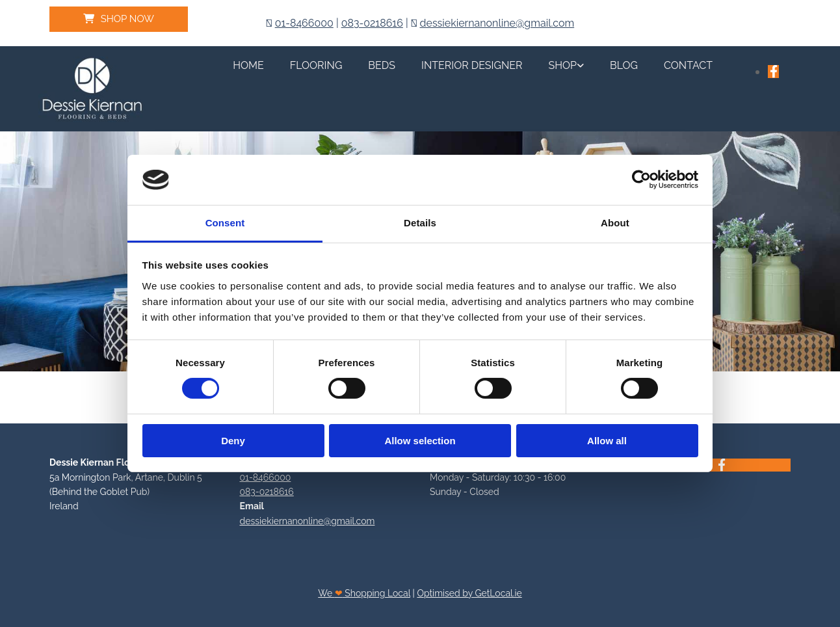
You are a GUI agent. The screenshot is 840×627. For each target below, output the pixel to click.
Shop (563, 65)
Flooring (316, 65)
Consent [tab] (225, 223)
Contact (688, 65)
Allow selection (420, 441)
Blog (624, 65)
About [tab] (615, 223)
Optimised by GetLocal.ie (469, 593)
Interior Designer (472, 65)
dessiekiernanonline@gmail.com (497, 23)
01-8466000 (304, 23)
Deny (233, 441)
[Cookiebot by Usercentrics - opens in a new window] (641, 180)
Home (248, 65)
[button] (119, 19)
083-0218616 (372, 23)
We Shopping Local (364, 593)
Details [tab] (420, 223)
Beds (382, 65)
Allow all (607, 441)
